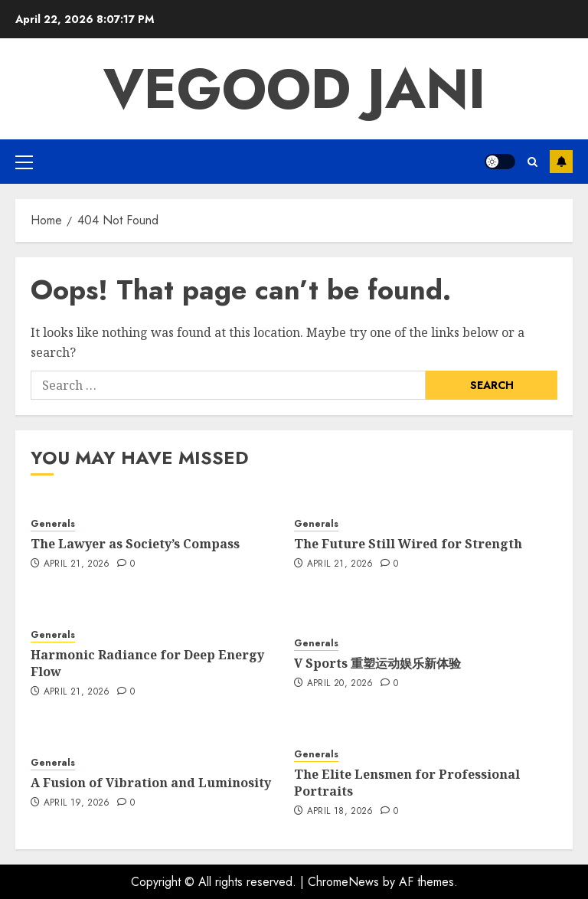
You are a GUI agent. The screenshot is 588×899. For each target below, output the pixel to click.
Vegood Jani (294, 89)
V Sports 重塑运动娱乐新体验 (377, 663)
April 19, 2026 (77, 803)
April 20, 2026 (340, 684)
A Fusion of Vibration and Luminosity (151, 783)
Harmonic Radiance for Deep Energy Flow (147, 663)
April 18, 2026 (340, 812)
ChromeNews (343, 882)
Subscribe (561, 162)
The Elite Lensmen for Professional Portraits (407, 783)
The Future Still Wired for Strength (408, 544)
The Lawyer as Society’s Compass (135, 544)
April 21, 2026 (77, 564)
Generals (53, 524)
